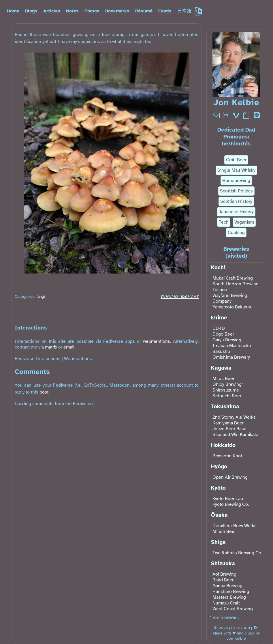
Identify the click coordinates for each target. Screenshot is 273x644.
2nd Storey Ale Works (234, 417)
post (44, 392)
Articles (52, 11)
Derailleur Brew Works (235, 526)
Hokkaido (223, 445)
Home (13, 11)
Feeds (165, 11)
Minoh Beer (224, 531)
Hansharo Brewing (231, 591)
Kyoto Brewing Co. (231, 504)
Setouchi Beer (227, 396)
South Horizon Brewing (236, 284)
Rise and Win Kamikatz (235, 435)
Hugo (250, 633)
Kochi (218, 267)
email (69, 347)
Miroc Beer (223, 379)
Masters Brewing (229, 597)
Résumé (144, 11)
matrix (51, 347)
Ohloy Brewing (227, 384)
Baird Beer (223, 580)
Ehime (219, 318)
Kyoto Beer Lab (228, 499)
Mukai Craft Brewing (233, 278)
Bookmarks (117, 11)
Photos (92, 11)
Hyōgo (219, 467)
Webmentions (78, 359)
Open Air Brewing (230, 477)
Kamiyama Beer (228, 423)
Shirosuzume (226, 390)
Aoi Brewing (224, 574)
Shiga (218, 542)
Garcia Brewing (227, 586)
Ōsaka (219, 515)
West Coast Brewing (233, 609)
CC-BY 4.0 (241, 628)
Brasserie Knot (227, 456)
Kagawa (221, 368)
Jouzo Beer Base (229, 429)
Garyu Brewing (227, 340)
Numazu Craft (226, 603)
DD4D (219, 328)
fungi (41, 297)
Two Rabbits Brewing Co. (237, 553)
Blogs (31, 11)
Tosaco (220, 290)
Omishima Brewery (231, 357)
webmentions (157, 341)
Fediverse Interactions (38, 359)
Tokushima (225, 407)
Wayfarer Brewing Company (230, 298)
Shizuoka (223, 563)
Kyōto (218, 488)
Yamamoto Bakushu (232, 307)
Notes (72, 11)
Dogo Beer (223, 334)
